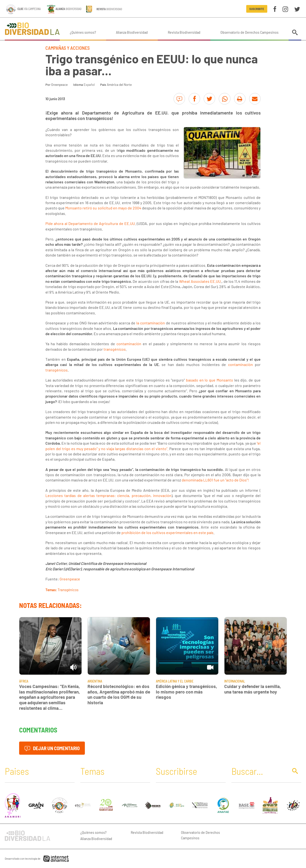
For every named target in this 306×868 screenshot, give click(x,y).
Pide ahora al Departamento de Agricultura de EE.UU (90, 223)
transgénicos (115, 349)
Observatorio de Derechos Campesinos (249, 32)
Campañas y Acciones (68, 48)
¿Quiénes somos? (83, 32)
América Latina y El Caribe (175, 681)
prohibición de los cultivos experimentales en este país (167, 532)
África (24, 681)
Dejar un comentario (52, 748)
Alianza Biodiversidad (132, 32)
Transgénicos (68, 590)
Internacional (235, 681)
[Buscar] (259, 771)
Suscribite (257, 9)
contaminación (129, 344)
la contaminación (151, 323)
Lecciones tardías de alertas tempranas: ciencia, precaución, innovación (108, 495)
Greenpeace (59, 85)
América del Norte (119, 85)
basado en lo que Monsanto (210, 380)
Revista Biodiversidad (184, 32)
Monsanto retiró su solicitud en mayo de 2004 (103, 208)
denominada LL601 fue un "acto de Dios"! (215, 480)
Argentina (95, 681)
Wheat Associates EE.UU (200, 281)
